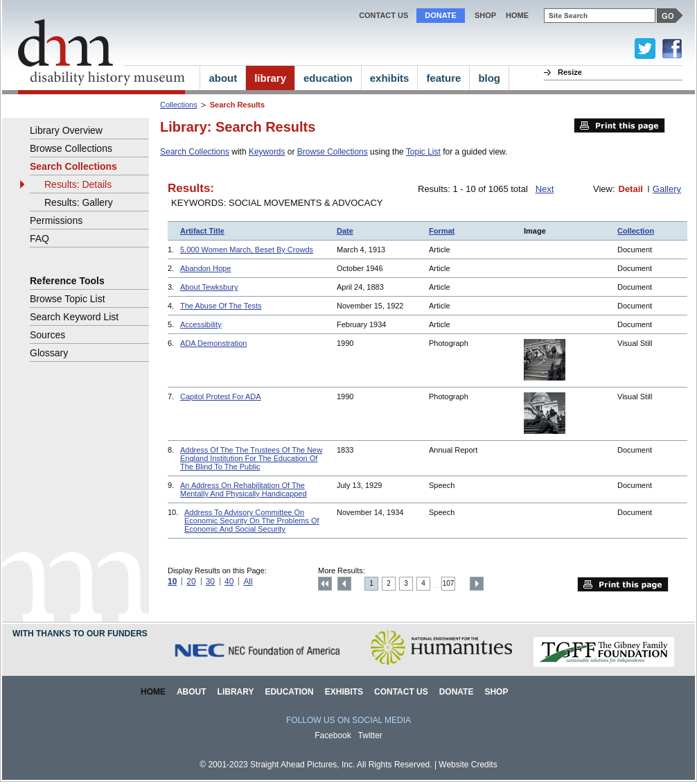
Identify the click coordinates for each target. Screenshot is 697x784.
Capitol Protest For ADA (221, 397)
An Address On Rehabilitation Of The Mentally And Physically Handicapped (244, 489)
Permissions (56, 220)
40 (229, 582)
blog (489, 78)
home (517, 15)
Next (545, 189)
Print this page (619, 125)
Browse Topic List (68, 299)
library (270, 78)
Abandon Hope (205, 268)
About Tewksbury (209, 287)
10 (172, 582)
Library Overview (66, 130)
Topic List (423, 152)
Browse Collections (333, 152)
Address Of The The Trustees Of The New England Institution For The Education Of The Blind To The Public (251, 458)
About (192, 692)
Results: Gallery (79, 202)
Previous (344, 584)
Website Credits (468, 765)
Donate (441, 15)
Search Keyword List (74, 317)
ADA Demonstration (213, 343)
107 (449, 583)
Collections (179, 105)
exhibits (390, 78)
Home (153, 692)
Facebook (333, 735)
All (248, 582)
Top (325, 584)
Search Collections (195, 152)
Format (442, 231)
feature (443, 78)
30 (210, 582)
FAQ (39, 238)
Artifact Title (202, 231)
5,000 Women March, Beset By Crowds (247, 250)
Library (236, 692)
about (223, 78)
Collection (636, 231)
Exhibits (344, 692)
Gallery (667, 189)
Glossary (49, 353)
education (328, 78)
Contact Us (383, 15)
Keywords (267, 152)
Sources (47, 335)
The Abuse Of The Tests (221, 306)
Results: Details (78, 184)
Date (345, 231)
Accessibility (201, 324)
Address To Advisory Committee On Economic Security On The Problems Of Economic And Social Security (252, 521)
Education (289, 692)
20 (191, 582)
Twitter (370, 735)
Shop (485, 15)
